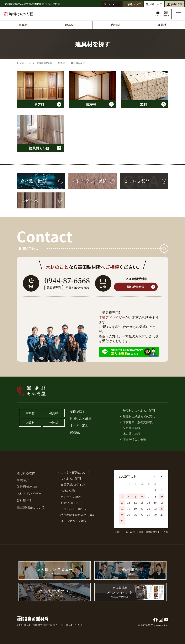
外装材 (162, 25)
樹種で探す (77, 411)
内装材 (116, 25)
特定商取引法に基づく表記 (78, 515)
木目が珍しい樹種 (134, 439)
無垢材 (61, 63)
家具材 (23, 25)
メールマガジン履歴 (74, 521)
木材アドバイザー (112, 317)
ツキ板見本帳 (132, 428)
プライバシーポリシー (75, 509)
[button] (178, 14)
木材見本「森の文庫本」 (139, 422)
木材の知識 (68, 491)
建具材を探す (78, 63)
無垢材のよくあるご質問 (139, 410)
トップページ (23, 63)
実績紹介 (76, 432)
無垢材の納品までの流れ (139, 416)
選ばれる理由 (26, 473)
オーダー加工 (79, 425)
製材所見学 (24, 500)
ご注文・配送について (75, 472)
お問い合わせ (69, 503)
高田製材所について (31, 507)
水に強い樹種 (132, 433)
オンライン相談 (71, 497)
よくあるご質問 (71, 478)
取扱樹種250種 (44, 63)
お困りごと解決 (81, 418)
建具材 (69, 25)
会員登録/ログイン (73, 484)
